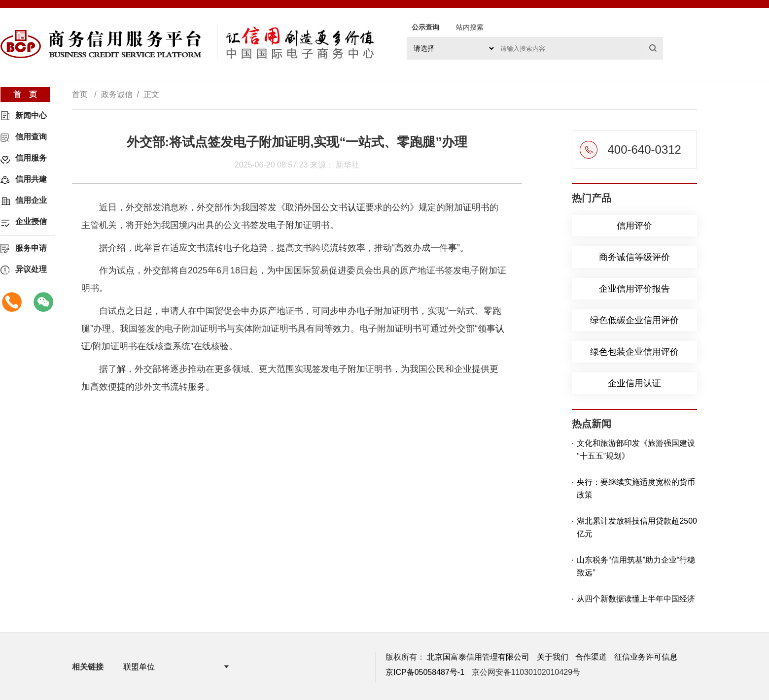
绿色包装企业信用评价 (634, 352)
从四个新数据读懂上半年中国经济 (636, 599)
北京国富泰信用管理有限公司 (478, 657)
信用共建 (31, 179)
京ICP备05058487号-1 (425, 672)
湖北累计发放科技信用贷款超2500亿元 (637, 527)
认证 (356, 207)
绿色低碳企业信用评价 (634, 320)
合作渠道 (591, 657)
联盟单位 (139, 667)
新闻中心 (31, 116)
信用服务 (31, 158)
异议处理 (31, 269)
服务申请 (31, 248)
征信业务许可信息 (646, 657)
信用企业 (31, 200)
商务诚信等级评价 (634, 257)
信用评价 (634, 226)
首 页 (25, 94)
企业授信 (31, 221)
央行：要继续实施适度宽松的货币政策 (636, 488)
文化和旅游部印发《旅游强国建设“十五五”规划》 (636, 450)
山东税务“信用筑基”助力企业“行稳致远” (636, 566)
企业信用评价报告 (634, 289)
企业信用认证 (634, 383)
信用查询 (31, 137)
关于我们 (553, 657)
